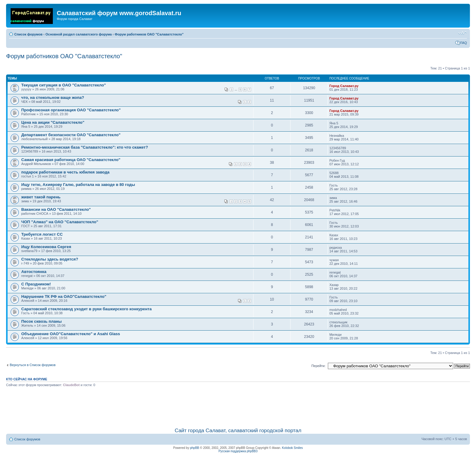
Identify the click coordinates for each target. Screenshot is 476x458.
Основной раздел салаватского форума (79, 34)
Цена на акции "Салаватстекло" (53, 122)
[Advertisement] (238, 406)
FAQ (464, 43)
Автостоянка (34, 272)
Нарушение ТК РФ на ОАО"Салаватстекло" (64, 296)
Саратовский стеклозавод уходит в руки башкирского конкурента (87, 309)
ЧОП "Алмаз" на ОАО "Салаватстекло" (60, 222)
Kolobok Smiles (292, 448)
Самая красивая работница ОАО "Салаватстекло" (71, 160)
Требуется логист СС (42, 234)
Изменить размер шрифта (462, 33)
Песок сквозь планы (41, 321)
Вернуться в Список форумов (33, 365)
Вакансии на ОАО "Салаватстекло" (56, 209)
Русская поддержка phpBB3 (238, 451)
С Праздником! (36, 284)
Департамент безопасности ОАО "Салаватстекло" (71, 135)
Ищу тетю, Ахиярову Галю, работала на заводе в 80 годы (78, 185)
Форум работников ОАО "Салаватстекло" (149, 34)
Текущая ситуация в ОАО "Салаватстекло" (64, 85)
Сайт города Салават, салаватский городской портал (238, 431)
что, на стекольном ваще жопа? (53, 98)
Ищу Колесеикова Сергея (46, 247)
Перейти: (319, 366)
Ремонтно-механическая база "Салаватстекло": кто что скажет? (85, 147)
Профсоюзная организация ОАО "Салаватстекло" (71, 110)
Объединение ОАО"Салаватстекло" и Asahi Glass (71, 334)
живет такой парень (41, 197)
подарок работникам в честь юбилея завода (65, 172)
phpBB (195, 448)
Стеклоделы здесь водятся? (50, 259)
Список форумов (28, 34)
